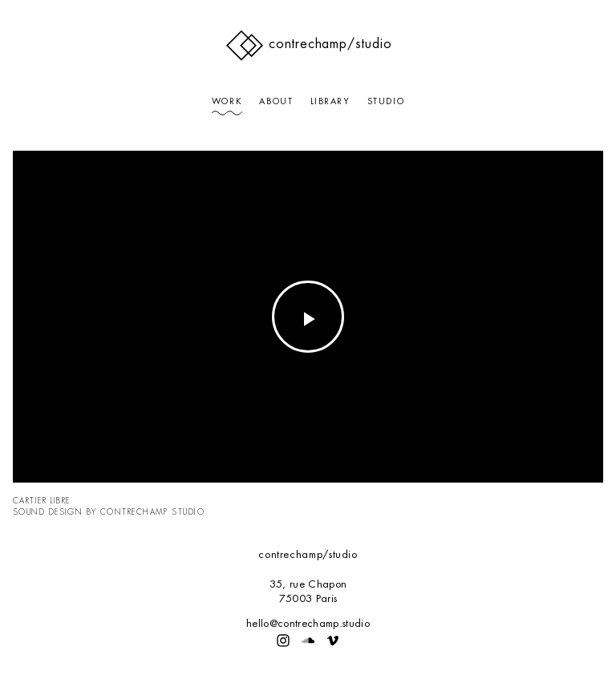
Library (330, 101)
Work (227, 101)
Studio (386, 101)
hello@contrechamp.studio (308, 623)
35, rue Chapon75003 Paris (308, 591)
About (276, 101)
